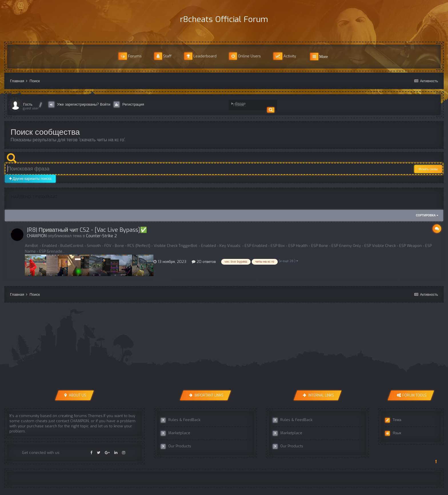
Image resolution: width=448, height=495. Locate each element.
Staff (163, 56)
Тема (393, 420)
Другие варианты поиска (30, 179)
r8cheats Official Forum (224, 19)
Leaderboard (200, 56)
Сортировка (427, 215)
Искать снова (428, 169)
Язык (393, 433)
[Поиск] (250, 105)
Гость (28, 104)
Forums (130, 56)
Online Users (245, 56)
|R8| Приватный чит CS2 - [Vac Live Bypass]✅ (87, 230)
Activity (285, 56)
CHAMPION (37, 236)
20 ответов (204, 262)
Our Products (176, 446)
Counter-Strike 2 (101, 236)
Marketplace (176, 433)
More (319, 57)
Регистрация (129, 104)
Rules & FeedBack (181, 420)
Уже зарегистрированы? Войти (81, 104)
